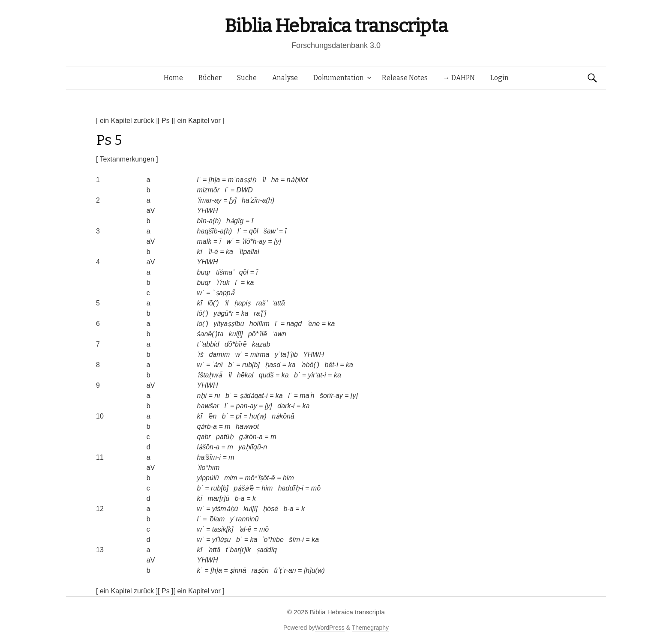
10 (100, 416)
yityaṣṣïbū (229, 324)
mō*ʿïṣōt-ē (260, 478)
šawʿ (270, 231)
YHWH (208, 211)
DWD (245, 190)
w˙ (230, 241)
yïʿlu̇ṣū (222, 540)
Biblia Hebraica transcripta (336, 26)
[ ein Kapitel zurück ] (127, 121)
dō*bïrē (236, 344)
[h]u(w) (314, 570)
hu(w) (258, 416)
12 (100, 509)
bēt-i (331, 365)
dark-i (286, 406)
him (288, 478)
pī (238, 416)
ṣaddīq (267, 550)
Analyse (285, 78)
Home (173, 78)
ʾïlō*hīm (208, 468)
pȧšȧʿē (244, 488)
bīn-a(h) (209, 221)
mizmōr (208, 190)
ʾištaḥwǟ (210, 375)
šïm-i (296, 540)
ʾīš (200, 354)
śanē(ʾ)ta (210, 334)
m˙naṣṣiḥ (242, 180)
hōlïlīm (259, 324)
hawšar (208, 406)
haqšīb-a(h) (215, 231)
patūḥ (225, 437)
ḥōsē (270, 509)
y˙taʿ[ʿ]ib (286, 354)
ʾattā (279, 303)
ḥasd (273, 365)
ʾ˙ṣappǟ (223, 293)
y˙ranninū (244, 519)
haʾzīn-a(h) (258, 200)
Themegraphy (370, 628)
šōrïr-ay (331, 396)
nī (217, 396)
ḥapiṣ (242, 303)
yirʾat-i (317, 375)
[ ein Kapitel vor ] (199, 121)
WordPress (330, 628)
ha (275, 180)
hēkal (245, 375)
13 (100, 550)
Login (499, 78)
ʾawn (279, 334)
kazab (261, 344)
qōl (253, 231)
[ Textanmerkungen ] (127, 159)
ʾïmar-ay (209, 200)
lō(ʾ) (213, 303)
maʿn (307, 396)
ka (229, 252)
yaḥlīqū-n (253, 447)
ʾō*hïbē (273, 540)
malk (204, 241)
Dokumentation (339, 78)
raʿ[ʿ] (260, 313)
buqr (204, 272)
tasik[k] (223, 529)
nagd (294, 324)
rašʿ (261, 303)
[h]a (214, 180)
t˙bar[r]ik (238, 550)
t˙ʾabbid (208, 344)
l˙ (199, 180)
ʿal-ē (245, 529)
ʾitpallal (249, 252)
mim (231, 478)
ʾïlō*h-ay (254, 241)
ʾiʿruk (223, 283)
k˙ (200, 570)
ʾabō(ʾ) (310, 365)
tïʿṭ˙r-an (285, 570)
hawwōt (247, 426)
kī (200, 252)
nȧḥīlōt (297, 180)
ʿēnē (314, 324)
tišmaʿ (225, 272)
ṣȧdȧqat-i (254, 396)
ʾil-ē (213, 252)
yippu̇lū (208, 478)
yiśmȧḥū (225, 509)
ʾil (264, 180)
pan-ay (247, 406)
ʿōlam (217, 519)
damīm (220, 354)
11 (100, 457)
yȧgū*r (223, 313)
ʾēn (212, 416)
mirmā (260, 354)
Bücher (210, 78)
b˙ (231, 365)
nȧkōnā (283, 416)
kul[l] (236, 334)
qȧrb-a (207, 426)
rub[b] (251, 365)
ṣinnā (238, 570)
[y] (233, 200)
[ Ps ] (165, 121)
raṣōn (260, 570)
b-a (240, 498)
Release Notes (405, 78)
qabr (204, 437)
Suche (247, 78)
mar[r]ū (219, 498)
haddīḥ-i (291, 488)
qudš (266, 375)
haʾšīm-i (209, 457)
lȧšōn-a (208, 447)
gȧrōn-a (251, 437)
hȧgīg (235, 221)
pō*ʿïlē (258, 334)
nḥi (202, 396)
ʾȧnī (217, 365)
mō (316, 488)
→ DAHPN (459, 78)
